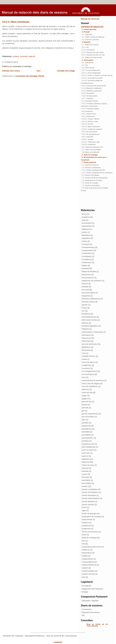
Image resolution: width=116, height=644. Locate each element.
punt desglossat (89, 447)
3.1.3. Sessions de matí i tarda (93, 52)
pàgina (85, 399)
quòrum (85, 456)
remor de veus (88, 465)
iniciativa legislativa (90, 326)
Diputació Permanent (91, 612)
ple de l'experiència (90, 414)
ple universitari (88, 417)
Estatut (85, 592)
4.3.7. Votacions (88, 98)
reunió (85, 474)
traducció (86, 550)
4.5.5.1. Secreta (88, 139)
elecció (85, 284)
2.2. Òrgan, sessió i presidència (93, 37)
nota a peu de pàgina (91, 383)
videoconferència (89, 565)
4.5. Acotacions (87, 111)
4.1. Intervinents (88, 63)
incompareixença (89, 317)
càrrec (85, 241)
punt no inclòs (88, 450)
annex (85, 232)
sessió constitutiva (90, 489)
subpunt (86, 522)
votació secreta (89, 574)
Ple (83, 615)
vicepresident (88, 559)
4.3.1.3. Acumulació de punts (92, 78)
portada (85, 423)
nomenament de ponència (93, 380)
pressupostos (88, 438)
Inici (39, 71)
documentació (88, 278)
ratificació (86, 459)
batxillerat (86, 235)
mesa (84, 359)
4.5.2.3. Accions (88, 124)
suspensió (86, 529)
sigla (84, 510)
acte (84, 220)
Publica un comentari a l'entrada (17, 66)
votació (85, 568)
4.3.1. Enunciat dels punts (91, 70)
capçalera (86, 238)
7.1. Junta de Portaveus (90, 165)
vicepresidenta (88, 562)
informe (85, 323)
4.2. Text (85, 65)
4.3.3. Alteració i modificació (92, 88)
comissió (86, 244)
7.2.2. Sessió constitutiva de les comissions (97, 173)
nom (84, 377)
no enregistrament (90, 371)
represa (85, 468)
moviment (24, 56)
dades (85, 265)
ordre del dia (87, 392)
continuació (87, 262)
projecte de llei (88, 444)
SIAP (84, 507)
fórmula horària (89, 302)
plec (84, 420)
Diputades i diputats (90, 601)
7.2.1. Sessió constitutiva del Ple (93, 170)
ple (83, 411)
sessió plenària (88, 501)
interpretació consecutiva (93, 332)
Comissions (87, 609)
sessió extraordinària (91, 498)
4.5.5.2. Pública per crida (91, 142)
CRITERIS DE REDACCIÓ (92, 27)
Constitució (87, 586)
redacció (32, 56)
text (84, 541)
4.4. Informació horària (90, 101)
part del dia (87, 401)
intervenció (87, 338)
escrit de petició (89, 293)
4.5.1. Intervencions (89, 114)
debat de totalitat (89, 271)
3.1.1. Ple (85, 47)
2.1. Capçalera (87, 34)
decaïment (87, 275)
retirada (85, 471)
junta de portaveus (90, 344)
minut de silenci (89, 362)
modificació (87, 365)
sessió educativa (89, 495)
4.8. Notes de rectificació (91, 152)
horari (85, 308)
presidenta (87, 435)
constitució (87, 259)
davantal (86, 268)
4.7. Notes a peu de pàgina (91, 150)
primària (86, 441)
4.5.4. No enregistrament (91, 134)
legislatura (86, 347)
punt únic (86, 453)
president (86, 432)
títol (84, 544)
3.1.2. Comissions (88, 50)
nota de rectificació (90, 386)
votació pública (88, 571)
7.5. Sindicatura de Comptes (92, 180)
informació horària (90, 320)
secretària (86, 480)
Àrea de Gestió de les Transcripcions (97, 625)
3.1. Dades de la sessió (90, 45)
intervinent (87, 341)
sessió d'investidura (90, 492)
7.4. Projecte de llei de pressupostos (95, 178)
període (85, 408)
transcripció (87, 553)
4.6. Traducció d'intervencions (92, 147)
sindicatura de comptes (92, 517)
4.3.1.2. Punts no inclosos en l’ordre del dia (97, 75)
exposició (86, 296)
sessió (85, 486)
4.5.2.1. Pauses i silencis (91, 119)
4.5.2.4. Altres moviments (16, 22)
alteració (86, 229)
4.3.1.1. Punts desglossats (91, 73)
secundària (87, 483)
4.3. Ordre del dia (88, 68)
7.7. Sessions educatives (91, 185)
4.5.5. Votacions (88, 137)
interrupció (87, 335)
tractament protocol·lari (92, 547)
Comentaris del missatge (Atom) (30, 76)
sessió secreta (88, 504)
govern (85, 305)
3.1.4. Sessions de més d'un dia (93, 55)
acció (84, 214)
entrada (85, 287)
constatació (87, 256)
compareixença (89, 247)
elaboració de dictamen (92, 281)
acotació (16, 56)
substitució (87, 526)
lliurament (86, 350)
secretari (86, 477)
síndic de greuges (90, 513)
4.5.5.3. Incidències (89, 144)
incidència (86, 314)
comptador (58, 642)
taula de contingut (90, 538)
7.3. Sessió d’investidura (91, 175)
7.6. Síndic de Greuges (90, 183)
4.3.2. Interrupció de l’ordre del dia (94, 86)
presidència (87, 429)
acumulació (87, 223)
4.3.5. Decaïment (88, 93)
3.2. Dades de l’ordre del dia (92, 57)
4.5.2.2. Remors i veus (90, 121)
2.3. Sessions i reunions (90, 40)
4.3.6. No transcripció (89, 96)
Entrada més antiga (66, 71)
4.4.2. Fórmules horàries (91, 109)
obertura (86, 389)
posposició (87, 426)
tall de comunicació (90, 532)
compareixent (88, 250)
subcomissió (87, 519)
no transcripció (88, 374)
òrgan (85, 396)
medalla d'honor (89, 356)
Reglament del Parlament (93, 589)
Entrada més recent (11, 71)
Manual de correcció (90, 19)
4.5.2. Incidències (88, 116)
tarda (84, 535)
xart (84, 577)
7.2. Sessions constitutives (91, 168)
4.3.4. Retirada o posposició (92, 91)
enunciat (86, 290)
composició (87, 253)
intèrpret (86, 329)
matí (84, 353)
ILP (84, 311)
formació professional (91, 299)
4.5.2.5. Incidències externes (92, 129)
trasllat (85, 556)
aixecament (87, 226)
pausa (85, 405)
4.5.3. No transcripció (89, 132)
